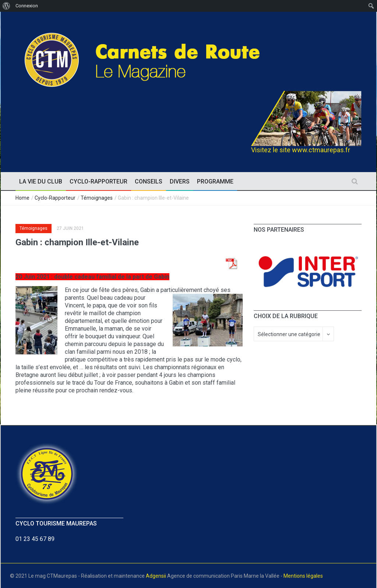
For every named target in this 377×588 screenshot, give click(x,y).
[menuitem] (6, 6)
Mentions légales (303, 576)
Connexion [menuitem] (27, 6)
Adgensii (156, 576)
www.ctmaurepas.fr (321, 150)
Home (22, 198)
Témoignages (97, 198)
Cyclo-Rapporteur (55, 198)
